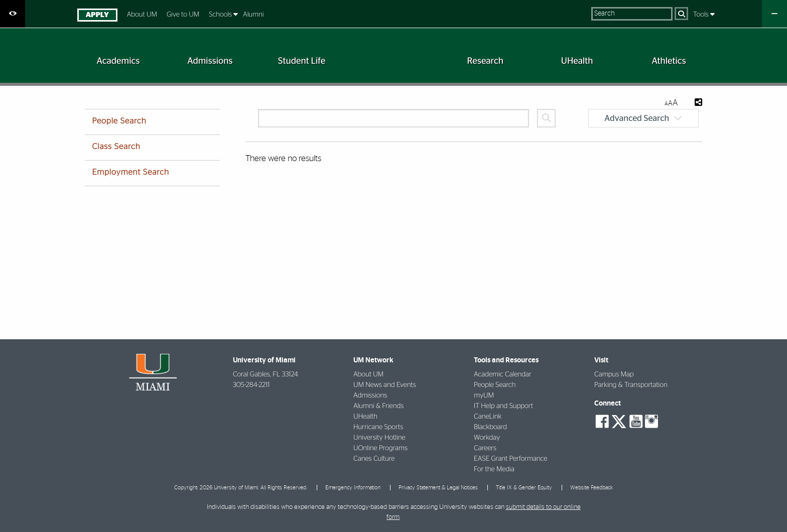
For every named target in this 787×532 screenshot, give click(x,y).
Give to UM (183, 15)
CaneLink (488, 417)
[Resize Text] (671, 103)
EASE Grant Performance (510, 459)
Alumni (253, 15)
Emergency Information (353, 488)
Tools (702, 15)
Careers (485, 448)
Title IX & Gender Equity (524, 488)
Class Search (116, 147)
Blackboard (490, 427)
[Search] (681, 14)
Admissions (370, 395)
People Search (119, 121)
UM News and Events (385, 385)
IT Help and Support (503, 406)
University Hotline (379, 438)
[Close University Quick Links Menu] (774, 14)
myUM (484, 395)
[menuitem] (97, 16)
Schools (221, 15)
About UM (142, 15)
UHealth (365, 417)
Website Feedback (592, 488)
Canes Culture (374, 459)
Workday (487, 438)
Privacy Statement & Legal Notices (438, 488)
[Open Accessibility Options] (13, 14)
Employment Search (130, 173)
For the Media (494, 469)
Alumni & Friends (378, 406)
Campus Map (614, 374)
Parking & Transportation (631, 385)
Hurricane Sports (378, 427)
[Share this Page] (698, 103)
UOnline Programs (380, 448)
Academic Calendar (503, 374)
